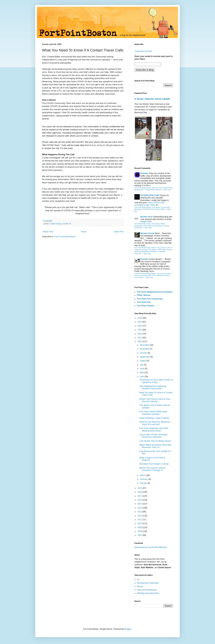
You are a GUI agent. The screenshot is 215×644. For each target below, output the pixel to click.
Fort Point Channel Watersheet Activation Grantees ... (153, 413)
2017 (140, 496)
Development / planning (147, 583)
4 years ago (166, 190)
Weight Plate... (147, 222)
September (145, 357)
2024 (140, 326)
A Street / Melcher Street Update (152, 99)
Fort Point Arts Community (150, 299)
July (142, 365)
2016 (140, 500)
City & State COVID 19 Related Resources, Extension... (153, 436)
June (142, 369)
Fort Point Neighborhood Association (155, 292)
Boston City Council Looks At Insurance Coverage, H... (152, 469)
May (142, 372)
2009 (140, 527)
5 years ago (147, 228)
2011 (140, 520)
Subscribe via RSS (143, 51)
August (143, 361)
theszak (144, 259)
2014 (140, 508)
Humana (144, 173)
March (143, 475)
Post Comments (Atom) (65, 237)
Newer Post (48, 232)
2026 (140, 318)
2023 (140, 330)
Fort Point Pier (144, 302)
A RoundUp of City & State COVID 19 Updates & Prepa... (156, 381)
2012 (140, 516)
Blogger (128, 629)
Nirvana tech (146, 217)
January (144, 483)
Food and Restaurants (147, 590)
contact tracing (56, 224)
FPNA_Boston (144, 295)
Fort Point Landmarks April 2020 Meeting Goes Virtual (154, 429)
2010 (140, 523)
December (145, 345)
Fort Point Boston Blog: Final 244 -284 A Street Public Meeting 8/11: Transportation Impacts (154, 189)
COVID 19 (67, 224)
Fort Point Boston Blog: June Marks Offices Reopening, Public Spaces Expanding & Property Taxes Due (152, 226)
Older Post (119, 232)
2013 (140, 512)
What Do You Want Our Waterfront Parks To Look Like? (155, 423)
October (144, 353)
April (142, 376)
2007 (140, 535)
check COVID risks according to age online (149, 204)
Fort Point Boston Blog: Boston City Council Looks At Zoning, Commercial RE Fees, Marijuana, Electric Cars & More (153, 275)
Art (138, 580)
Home (84, 232)
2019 (140, 488)
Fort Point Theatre (146, 306)
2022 (140, 334)
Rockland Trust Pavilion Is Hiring (154, 464)
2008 (140, 531)
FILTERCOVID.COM (149, 195)
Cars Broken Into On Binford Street (155, 441)
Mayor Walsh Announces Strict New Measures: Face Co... (155, 446)
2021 (140, 338)
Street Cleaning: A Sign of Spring (154, 418)
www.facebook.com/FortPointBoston (151, 547)
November (145, 349)
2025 (140, 322)
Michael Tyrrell (147, 233)
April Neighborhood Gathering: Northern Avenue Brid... (153, 387)
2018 (140, 492)
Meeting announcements (148, 593)
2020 (140, 342)
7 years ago (146, 253)
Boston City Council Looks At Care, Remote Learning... (155, 400)
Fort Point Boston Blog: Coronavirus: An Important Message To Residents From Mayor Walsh (152, 208)
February (144, 479)
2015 (140, 504)
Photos (140, 586)
